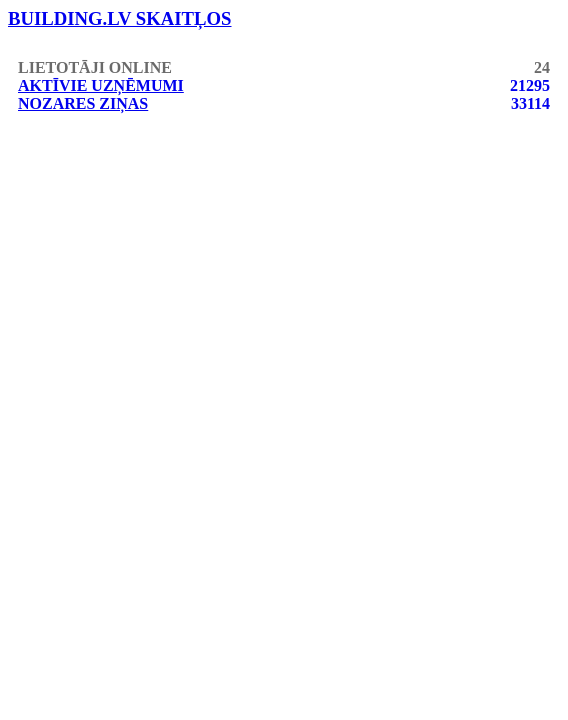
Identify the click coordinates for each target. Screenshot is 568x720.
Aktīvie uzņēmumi (101, 85)
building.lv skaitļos (120, 18)
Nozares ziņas (83, 103)
